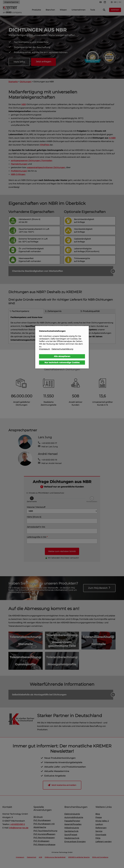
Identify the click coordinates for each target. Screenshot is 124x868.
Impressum (45, 349)
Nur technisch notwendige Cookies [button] (62, 362)
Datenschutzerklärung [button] (62, 349)
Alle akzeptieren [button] (62, 356)
